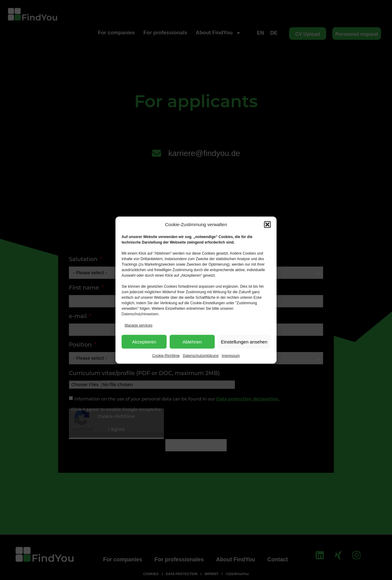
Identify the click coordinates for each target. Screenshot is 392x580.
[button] (267, 225)
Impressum (231, 356)
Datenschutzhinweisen (140, 314)
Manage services (139, 325)
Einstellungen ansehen (244, 341)
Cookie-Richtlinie (166, 356)
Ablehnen (192, 341)
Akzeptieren (144, 341)
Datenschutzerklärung (201, 356)
